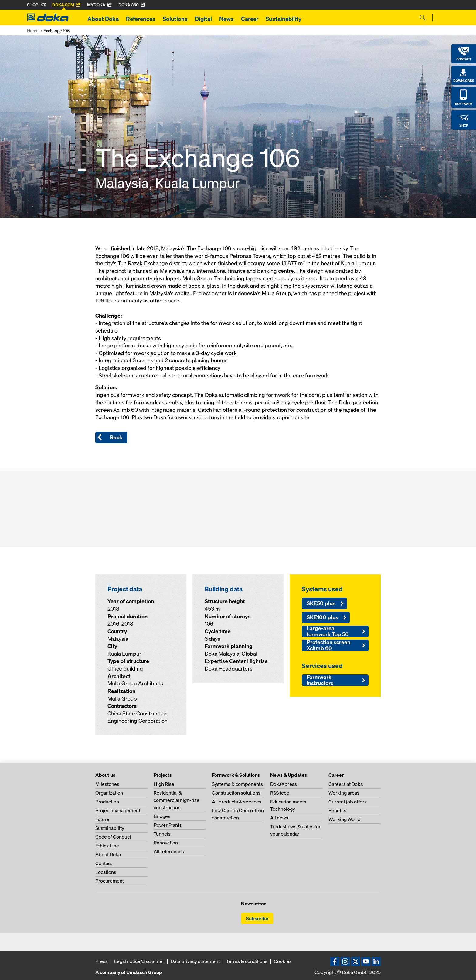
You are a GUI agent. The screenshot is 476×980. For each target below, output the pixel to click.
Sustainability (284, 19)
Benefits (337, 810)
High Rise (164, 784)
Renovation (166, 843)
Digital (203, 19)
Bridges (162, 816)
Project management (118, 810)
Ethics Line (107, 846)
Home (33, 30)
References (141, 19)
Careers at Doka (346, 784)
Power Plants (168, 825)
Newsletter (253, 904)
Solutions (175, 19)
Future (102, 819)
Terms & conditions (247, 961)
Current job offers (348, 802)
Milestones (107, 784)
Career (250, 19)
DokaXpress (284, 784)
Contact (104, 863)
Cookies (283, 961)
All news (279, 818)
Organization (109, 793)
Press (102, 961)
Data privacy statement (195, 961)
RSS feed (280, 793)
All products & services (237, 802)
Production (107, 802)
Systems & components (237, 784)
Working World (344, 819)
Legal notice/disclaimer (139, 961)
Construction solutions (236, 793)
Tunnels (162, 834)
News (226, 19)
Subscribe (257, 918)
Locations (106, 872)
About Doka (103, 19)
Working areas (344, 793)
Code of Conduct (113, 837)
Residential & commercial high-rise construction (177, 800)
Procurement (110, 881)
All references (169, 851)
